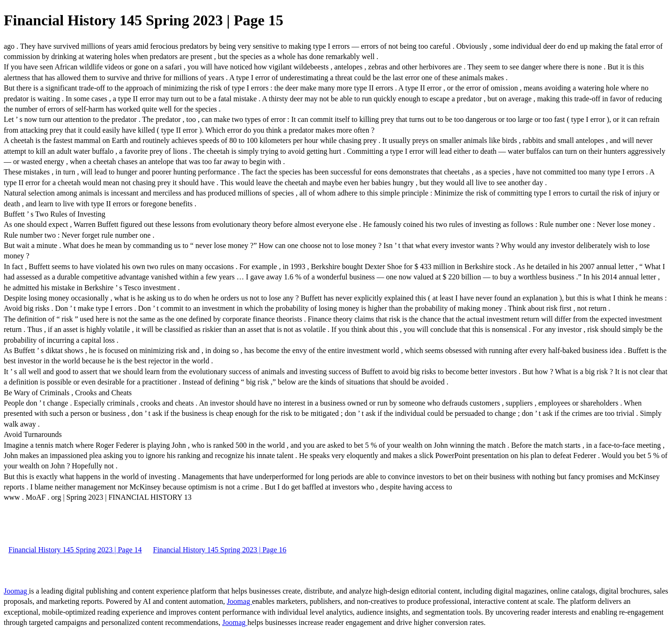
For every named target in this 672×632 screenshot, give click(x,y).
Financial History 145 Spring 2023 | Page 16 (220, 550)
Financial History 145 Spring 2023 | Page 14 (75, 550)
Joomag (16, 591)
